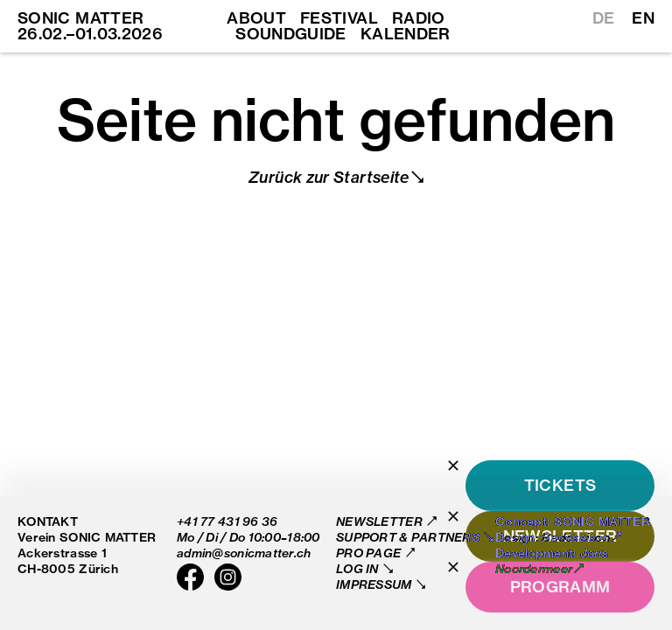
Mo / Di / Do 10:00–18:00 (248, 537)
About (256, 18)
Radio (419, 18)
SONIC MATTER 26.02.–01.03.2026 (90, 26)
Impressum (375, 584)
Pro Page (370, 553)
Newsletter (381, 521)
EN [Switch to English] (643, 18)
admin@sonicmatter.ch (244, 553)
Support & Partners (409, 537)
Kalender (406, 34)
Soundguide (291, 34)
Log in (359, 568)
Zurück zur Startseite (329, 177)
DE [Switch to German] (604, 18)
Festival (339, 18)
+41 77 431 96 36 (227, 521)
